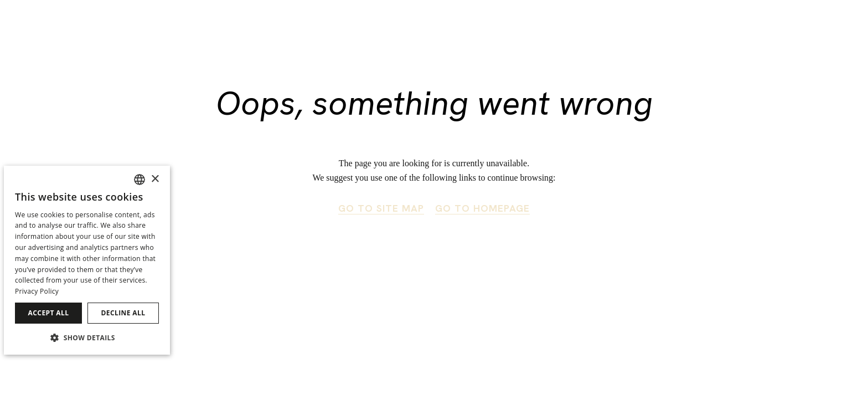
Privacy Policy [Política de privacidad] (37, 291)
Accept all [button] (49, 313)
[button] (87, 337)
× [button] (155, 179)
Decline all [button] (123, 313)
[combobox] (139, 180)
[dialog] (87, 260)
